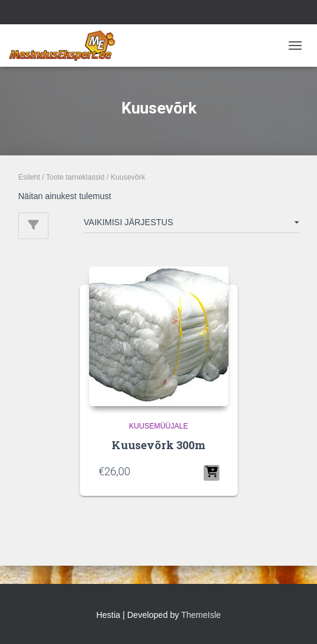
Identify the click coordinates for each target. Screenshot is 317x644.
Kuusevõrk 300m (158, 445)
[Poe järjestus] (191, 225)
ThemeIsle (201, 615)
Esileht (29, 177)
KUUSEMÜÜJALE (158, 426)
